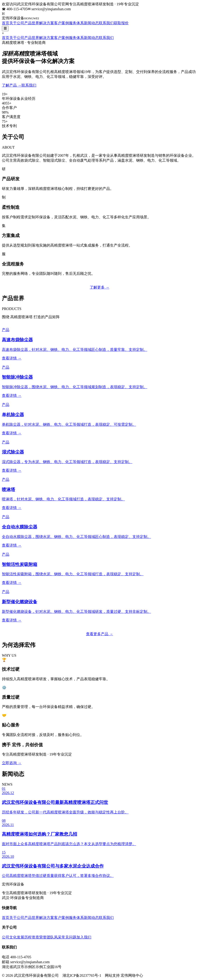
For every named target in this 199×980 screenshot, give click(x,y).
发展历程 (24, 937)
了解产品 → (12, 85)
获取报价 (121, 23)
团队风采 (54, 937)
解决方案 (47, 23)
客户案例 (62, 23)
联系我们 (106, 23)
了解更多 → (99, 287)
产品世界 (32, 23)
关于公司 (17, 23)
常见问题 (69, 937)
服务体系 (76, 23)
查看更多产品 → (99, 634)
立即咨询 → (12, 763)
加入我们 (84, 937)
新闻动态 (91, 23)
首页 (6, 23)
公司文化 (9, 937)
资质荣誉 (39, 937)
